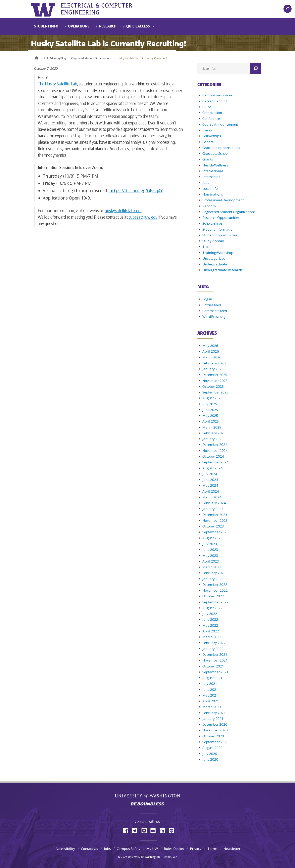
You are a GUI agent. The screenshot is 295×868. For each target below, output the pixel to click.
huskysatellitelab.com (123, 210)
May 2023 (210, 555)
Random (209, 206)
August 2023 (212, 538)
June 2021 (210, 689)
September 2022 (215, 602)
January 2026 (213, 369)
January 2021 (213, 719)
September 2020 (215, 742)
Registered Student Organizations (91, 58)
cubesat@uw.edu (143, 217)
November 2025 (215, 381)
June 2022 (210, 619)
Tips (206, 247)
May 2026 (210, 346)
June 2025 (210, 410)
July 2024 (210, 474)
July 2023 (210, 544)
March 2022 (212, 637)
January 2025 (213, 439)
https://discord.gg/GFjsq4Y (136, 190)
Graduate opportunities (221, 148)
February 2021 (214, 713)
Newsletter (232, 849)
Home (37, 57)
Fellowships (212, 136)
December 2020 (215, 724)
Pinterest (173, 830)
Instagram (145, 830)
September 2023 (215, 532)
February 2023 (214, 573)
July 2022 (210, 614)
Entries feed (212, 305)
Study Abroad (213, 241)
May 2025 (210, 415)
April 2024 (211, 491)
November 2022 (215, 590)
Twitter (136, 830)
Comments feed (215, 311)
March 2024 (212, 497)
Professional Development (223, 200)
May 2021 (210, 695)
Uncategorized (214, 258)
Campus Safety (129, 849)
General (209, 142)
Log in (207, 299)
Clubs (207, 107)
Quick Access (138, 26)
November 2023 (215, 520)
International (213, 171)
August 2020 (212, 748)
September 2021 (215, 672)
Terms (212, 849)
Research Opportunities (221, 218)
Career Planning (215, 101)
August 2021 (212, 678)
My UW (152, 849)
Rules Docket (174, 849)
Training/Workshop (218, 253)
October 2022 (213, 596)
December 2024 (215, 445)
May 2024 (210, 485)
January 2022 (213, 649)
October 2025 (213, 386)
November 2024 (215, 451)
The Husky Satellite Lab (57, 84)
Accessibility (65, 849)
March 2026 (212, 357)
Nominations (213, 194)
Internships (211, 177)
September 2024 (215, 462)
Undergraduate (215, 264)
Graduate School (216, 153)
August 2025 (212, 398)
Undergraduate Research (222, 270)
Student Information (218, 229)
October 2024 (213, 456)
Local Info (210, 188)
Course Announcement (220, 124)
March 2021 (212, 707)
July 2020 (210, 754)
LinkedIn (164, 830)
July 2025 (210, 404)
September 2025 (215, 392)
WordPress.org (214, 317)
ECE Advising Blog (55, 58)
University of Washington (47, 9)
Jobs (206, 183)
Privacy (196, 849)
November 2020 (215, 730)
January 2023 (213, 579)
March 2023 (212, 567)
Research (108, 26)
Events (207, 130)
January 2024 (213, 509)
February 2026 (214, 363)
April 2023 (211, 561)
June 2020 (210, 759)
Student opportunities (220, 235)
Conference (211, 119)
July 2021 (210, 684)
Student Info (46, 26)
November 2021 (215, 660)
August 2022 (212, 608)
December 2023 (215, 515)
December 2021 (215, 654)
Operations (79, 26)
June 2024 (210, 480)
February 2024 (214, 503)
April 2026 (211, 351)
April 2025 (211, 421)
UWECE (105, 9)
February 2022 (214, 643)
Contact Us (90, 849)
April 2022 (211, 631)
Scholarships (212, 223)
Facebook (127, 830)
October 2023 (213, 526)
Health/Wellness (215, 165)
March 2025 (212, 427)
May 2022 (210, 625)
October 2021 (213, 666)
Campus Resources (217, 95)
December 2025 (215, 375)
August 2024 (212, 468)
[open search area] (288, 9)
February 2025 (214, 433)
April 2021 (211, 701)
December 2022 (215, 585)
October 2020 (213, 736)
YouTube (155, 830)
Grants (208, 159)
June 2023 (210, 549)
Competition (212, 113)
